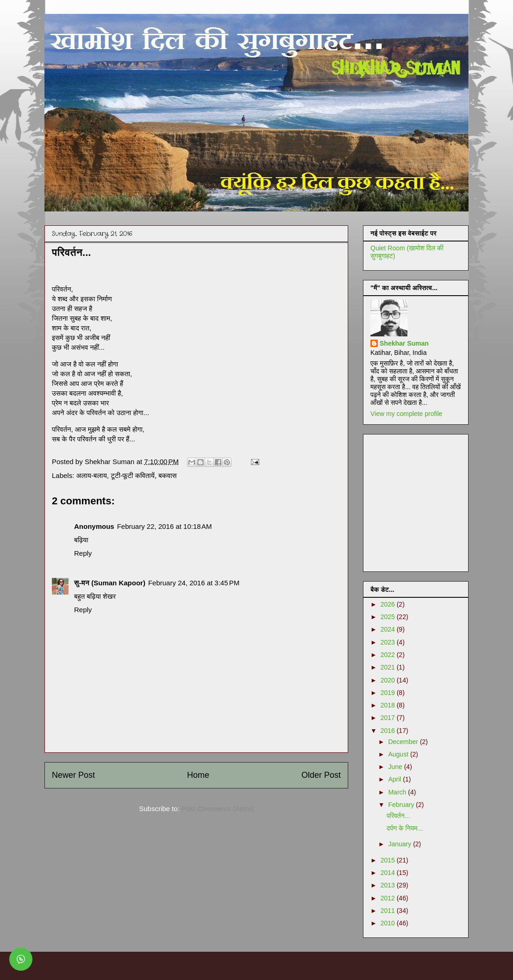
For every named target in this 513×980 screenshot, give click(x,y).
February (402, 805)
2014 (389, 873)
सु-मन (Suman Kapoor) (110, 583)
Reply (83, 553)
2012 (389, 898)
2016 (389, 731)
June (396, 767)
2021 (389, 667)
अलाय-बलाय (92, 475)
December (404, 742)
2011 (389, 911)
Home (198, 775)
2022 (389, 655)
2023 (389, 642)
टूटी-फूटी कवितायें (133, 475)
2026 (389, 604)
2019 (389, 693)
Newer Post (73, 775)
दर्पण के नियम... (405, 828)
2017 (389, 718)
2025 (389, 617)
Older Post (321, 775)
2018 (389, 705)
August (399, 754)
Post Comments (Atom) (218, 809)
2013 (389, 885)
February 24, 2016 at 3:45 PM (194, 583)
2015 (389, 860)
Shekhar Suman (404, 343)
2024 (389, 629)
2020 (389, 680)
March (398, 792)
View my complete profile (406, 414)
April (395, 779)
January (400, 844)
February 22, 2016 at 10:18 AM (165, 526)
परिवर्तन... (398, 816)
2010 (389, 923)
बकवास (167, 475)
